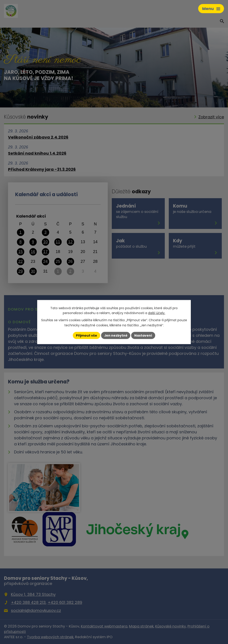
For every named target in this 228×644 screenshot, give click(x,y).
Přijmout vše (86, 335)
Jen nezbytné (116, 335)
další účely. (157, 313)
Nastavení (143, 335)
